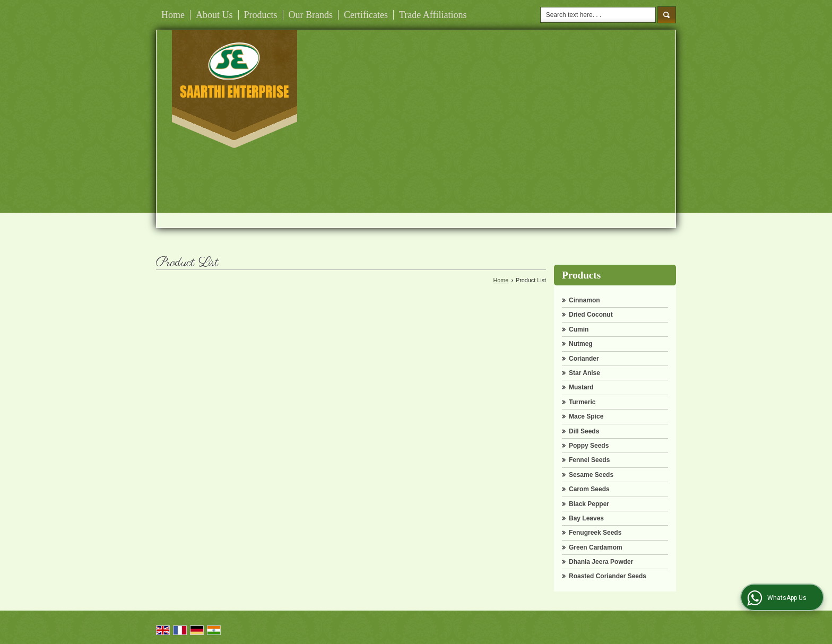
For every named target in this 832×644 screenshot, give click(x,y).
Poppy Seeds (589, 446)
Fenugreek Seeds (595, 533)
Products (261, 15)
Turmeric (582, 402)
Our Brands (311, 15)
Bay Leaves (586, 518)
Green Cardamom (596, 547)
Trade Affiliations (433, 15)
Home (173, 15)
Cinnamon (584, 300)
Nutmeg (581, 344)
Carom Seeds (589, 489)
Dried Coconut (591, 315)
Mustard (581, 387)
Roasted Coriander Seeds (608, 576)
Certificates (366, 15)
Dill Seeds (584, 431)
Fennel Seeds (589, 460)
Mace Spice (586, 416)
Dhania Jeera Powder (601, 562)
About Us (214, 15)
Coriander (584, 359)
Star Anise (584, 373)
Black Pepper (589, 504)
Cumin (579, 329)
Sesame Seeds (591, 475)
